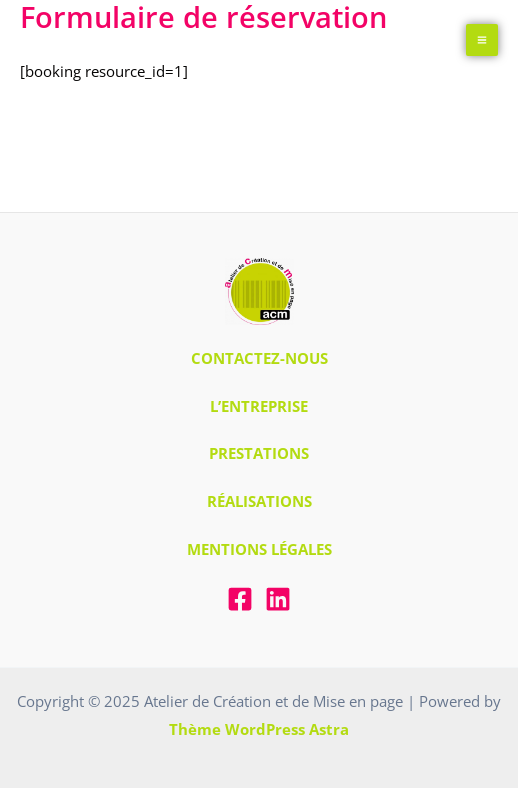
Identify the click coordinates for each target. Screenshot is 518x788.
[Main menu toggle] (482, 40)
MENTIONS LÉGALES (259, 549)
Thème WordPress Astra (259, 729)
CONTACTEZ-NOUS (259, 358)
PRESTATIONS (259, 453)
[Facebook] (240, 599)
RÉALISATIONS (259, 501)
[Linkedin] (278, 599)
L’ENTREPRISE (259, 406)
